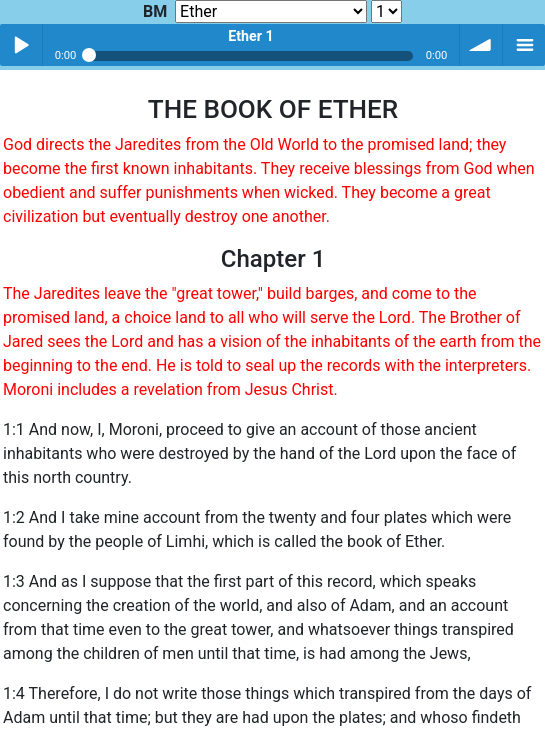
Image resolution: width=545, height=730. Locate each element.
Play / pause (21, 45)
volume (481, 45)
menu (524, 45)
